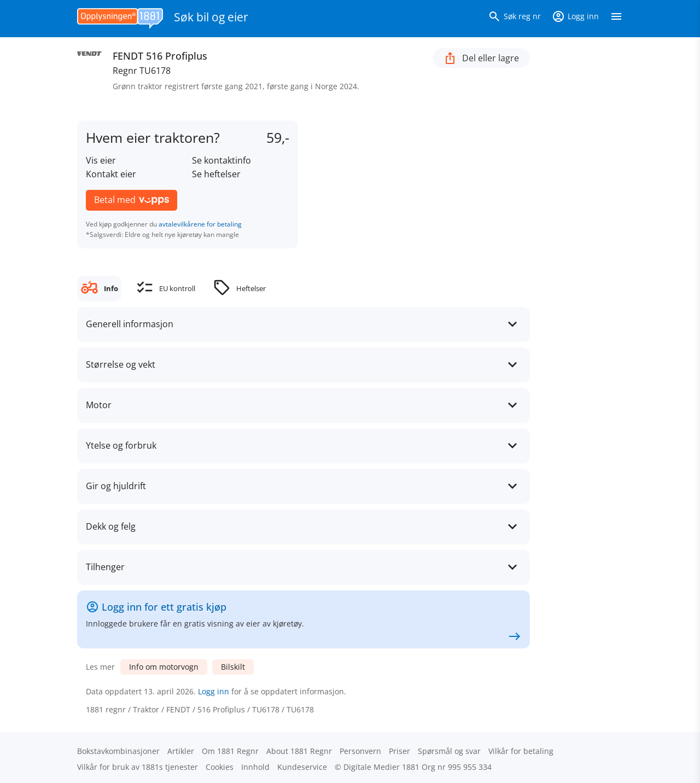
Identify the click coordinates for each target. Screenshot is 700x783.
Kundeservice (302, 767)
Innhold (255, 767)
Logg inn (214, 691)
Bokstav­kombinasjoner (118, 751)
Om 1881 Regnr (230, 751)
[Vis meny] (616, 19)
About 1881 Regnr (299, 751)
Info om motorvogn (164, 667)
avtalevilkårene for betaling (200, 224)
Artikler (181, 751)
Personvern (360, 751)
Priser (399, 751)
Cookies (220, 767)
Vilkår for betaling (521, 751)
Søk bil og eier (211, 17)
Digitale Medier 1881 (381, 767)
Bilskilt (233, 667)
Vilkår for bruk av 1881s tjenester (138, 767)
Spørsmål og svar (449, 751)
